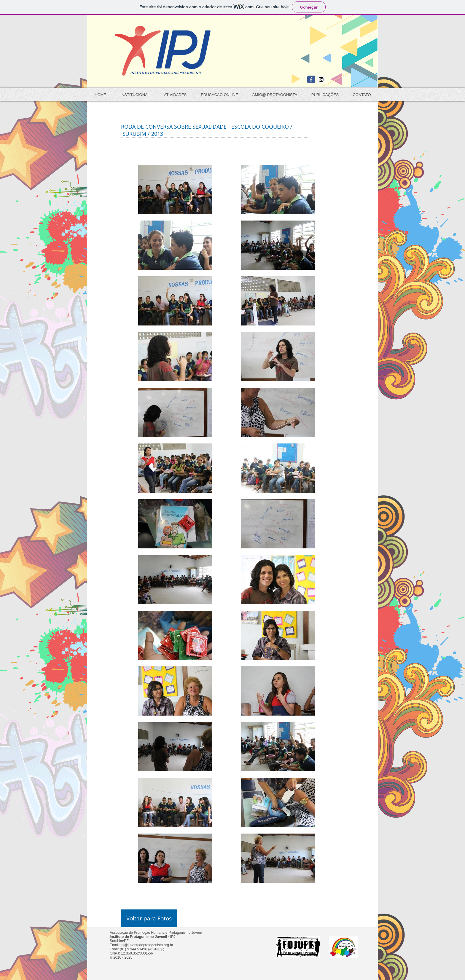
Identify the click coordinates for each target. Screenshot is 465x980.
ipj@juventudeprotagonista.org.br (147, 945)
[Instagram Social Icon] (321, 79)
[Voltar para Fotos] (149, 918)
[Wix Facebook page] (311, 79)
